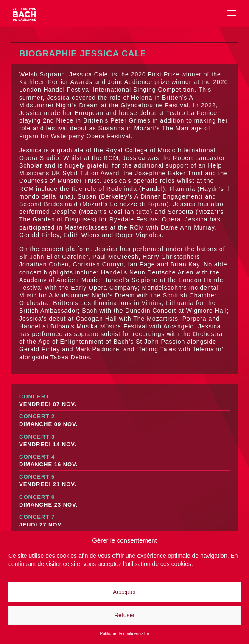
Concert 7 (124, 521)
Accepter (124, 592)
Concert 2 (124, 421)
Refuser (124, 615)
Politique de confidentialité (124, 634)
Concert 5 (124, 481)
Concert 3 (124, 441)
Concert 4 (124, 461)
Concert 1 (124, 401)
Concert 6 (124, 501)
